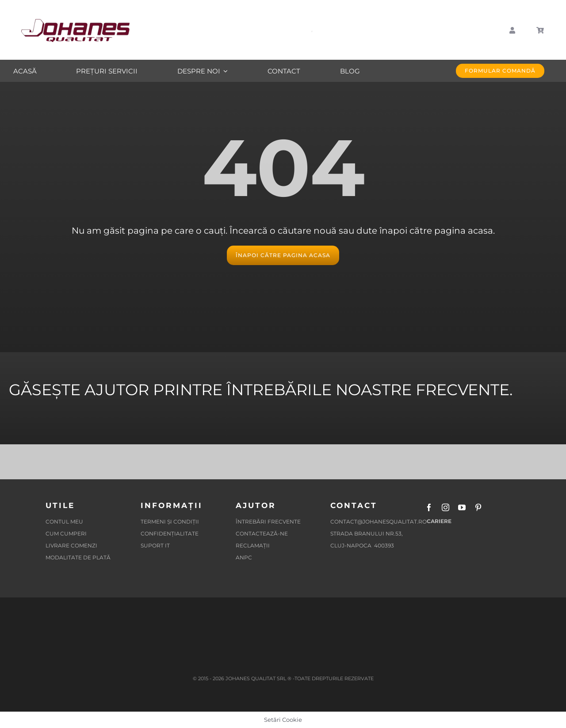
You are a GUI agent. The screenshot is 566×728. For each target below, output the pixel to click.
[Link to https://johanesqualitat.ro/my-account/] (512, 31)
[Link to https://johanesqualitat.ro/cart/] (540, 31)
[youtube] (462, 507)
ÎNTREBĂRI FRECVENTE (268, 522)
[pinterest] (478, 507)
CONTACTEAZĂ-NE (262, 533)
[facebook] (429, 507)
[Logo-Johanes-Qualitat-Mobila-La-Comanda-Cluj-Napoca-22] (75, 22)
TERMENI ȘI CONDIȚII (170, 522)
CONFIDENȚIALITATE (170, 533)
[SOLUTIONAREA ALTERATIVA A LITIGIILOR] (141, 616)
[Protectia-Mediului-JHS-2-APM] (426, 616)
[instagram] (446, 507)
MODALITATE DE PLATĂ (78, 557)
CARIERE (438, 521)
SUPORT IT (155, 545)
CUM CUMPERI (66, 533)
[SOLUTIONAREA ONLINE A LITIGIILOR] (236, 616)
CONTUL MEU (64, 522)
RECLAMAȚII (253, 545)
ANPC (245, 557)
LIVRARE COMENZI (71, 545)
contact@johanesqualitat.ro (379, 522)
